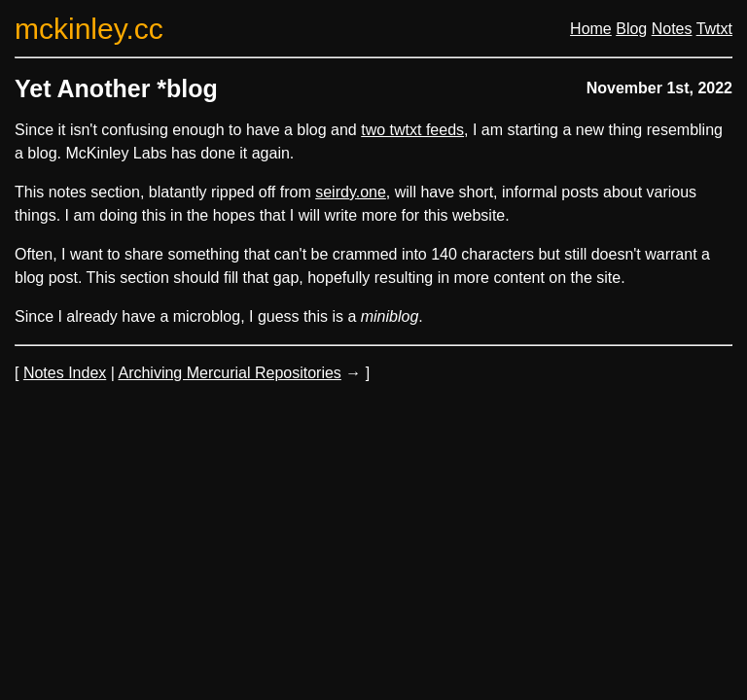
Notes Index (65, 373)
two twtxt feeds (412, 130)
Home (591, 29)
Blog (631, 29)
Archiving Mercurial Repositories (229, 373)
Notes (672, 29)
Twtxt (714, 29)
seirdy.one (351, 192)
